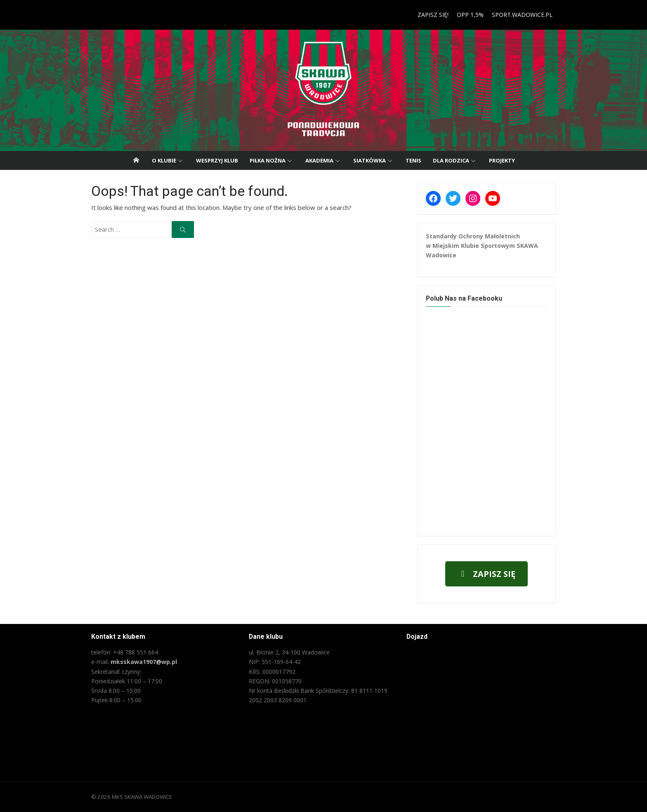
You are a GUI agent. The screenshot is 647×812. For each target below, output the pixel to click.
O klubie (164, 160)
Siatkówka (370, 160)
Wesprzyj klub (217, 160)
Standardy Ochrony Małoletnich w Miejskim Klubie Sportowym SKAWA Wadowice (483, 246)
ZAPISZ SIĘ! (436, 15)
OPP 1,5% (473, 15)
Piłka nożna (268, 160)
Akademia (319, 160)
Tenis (413, 160)
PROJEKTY (502, 160)
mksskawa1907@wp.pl (141, 662)
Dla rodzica (451, 160)
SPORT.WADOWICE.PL (525, 15)
